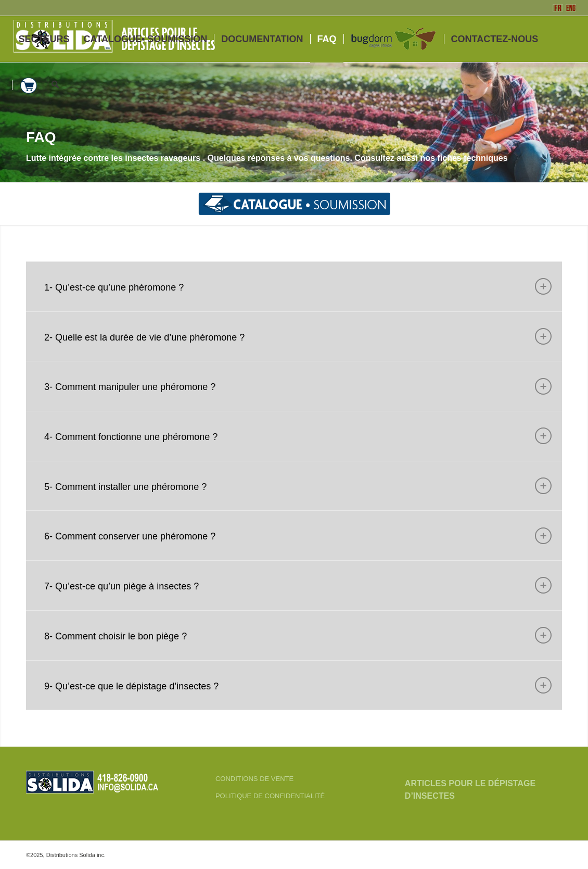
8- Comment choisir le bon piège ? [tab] (298, 635)
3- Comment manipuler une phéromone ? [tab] (298, 386)
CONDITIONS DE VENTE (254, 779)
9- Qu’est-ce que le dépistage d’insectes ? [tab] (298, 685)
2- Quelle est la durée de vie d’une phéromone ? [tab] (298, 336)
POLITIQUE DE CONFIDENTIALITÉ (270, 796)
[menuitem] (44, 39)
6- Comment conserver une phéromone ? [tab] (298, 536)
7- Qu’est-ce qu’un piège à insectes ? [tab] (298, 585)
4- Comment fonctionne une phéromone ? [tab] (298, 436)
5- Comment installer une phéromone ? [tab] (298, 486)
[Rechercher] (55, 85)
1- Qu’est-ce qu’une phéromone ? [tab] (298, 286)
